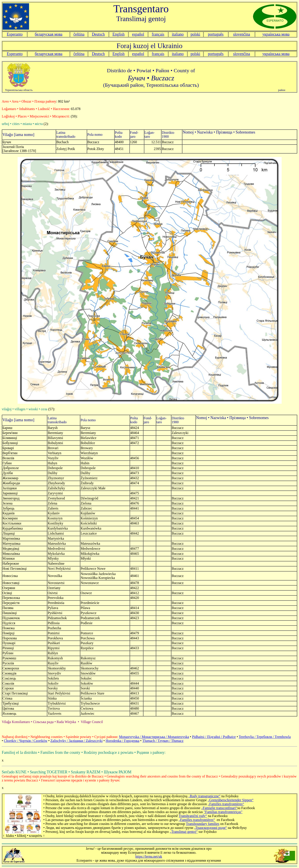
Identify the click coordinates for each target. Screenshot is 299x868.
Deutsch (98, 34)
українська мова (276, 34)
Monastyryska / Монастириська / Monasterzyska (154, 737)
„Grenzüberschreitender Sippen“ (231, 800)
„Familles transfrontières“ (226, 804)
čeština (79, 34)
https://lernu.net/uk (149, 856)
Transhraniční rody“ (193, 816)
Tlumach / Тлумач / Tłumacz (163, 741)
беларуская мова (49, 34)
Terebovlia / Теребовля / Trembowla (265, 737)
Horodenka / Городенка (122, 741)
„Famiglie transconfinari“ (219, 808)
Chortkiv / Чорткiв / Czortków (26, 741)
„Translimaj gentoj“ (184, 832)
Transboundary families (203, 824)
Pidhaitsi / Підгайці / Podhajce (214, 737)
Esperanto (15, 34)
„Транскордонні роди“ (210, 828)
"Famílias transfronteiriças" (223, 812)
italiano (178, 34)
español (138, 34)
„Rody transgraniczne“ (204, 796)
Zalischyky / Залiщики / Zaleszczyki (76, 741)
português (216, 34)
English (118, 34)
